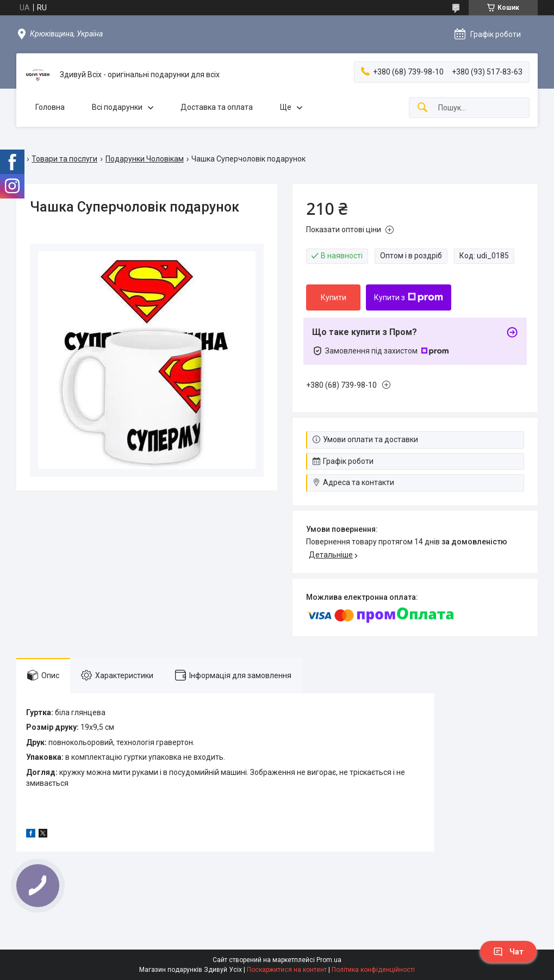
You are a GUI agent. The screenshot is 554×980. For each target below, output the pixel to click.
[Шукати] (422, 108)
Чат (508, 952)
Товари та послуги (64, 159)
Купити (334, 297)
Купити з (409, 297)
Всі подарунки (117, 107)
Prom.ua (329, 960)
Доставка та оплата (217, 107)
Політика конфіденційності (373, 970)
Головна (50, 107)
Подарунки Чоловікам (145, 159)
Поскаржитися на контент (287, 970)
